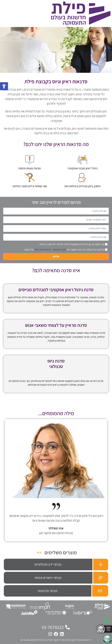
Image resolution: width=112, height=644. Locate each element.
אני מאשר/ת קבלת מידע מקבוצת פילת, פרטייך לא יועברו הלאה (72, 244)
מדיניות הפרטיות (43, 250)
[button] (4, 86)
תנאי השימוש (59, 250)
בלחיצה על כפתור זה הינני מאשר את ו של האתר (64, 250)
